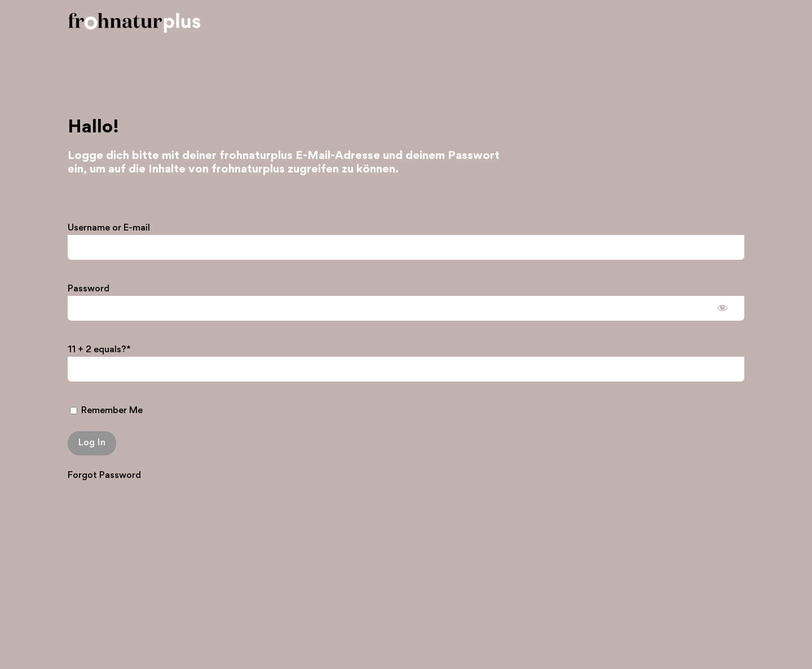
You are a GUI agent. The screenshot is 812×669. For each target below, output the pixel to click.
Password (89, 289)
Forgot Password (104, 475)
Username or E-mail (109, 228)
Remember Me (106, 411)
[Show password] (722, 307)
